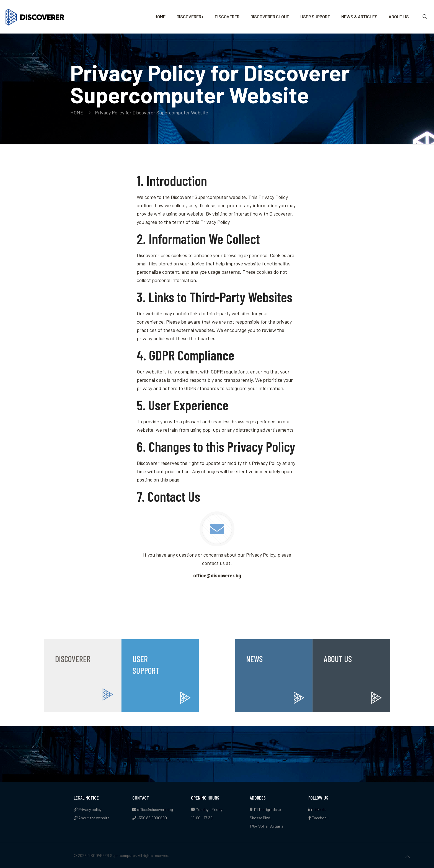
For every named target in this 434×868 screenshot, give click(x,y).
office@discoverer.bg (155, 809)
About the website (91, 818)
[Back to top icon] (407, 857)
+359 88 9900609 (152, 818)
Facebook (318, 818)
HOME (77, 112)
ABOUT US (373, 659)
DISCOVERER (38, 659)
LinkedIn (317, 809)
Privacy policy (87, 809)
